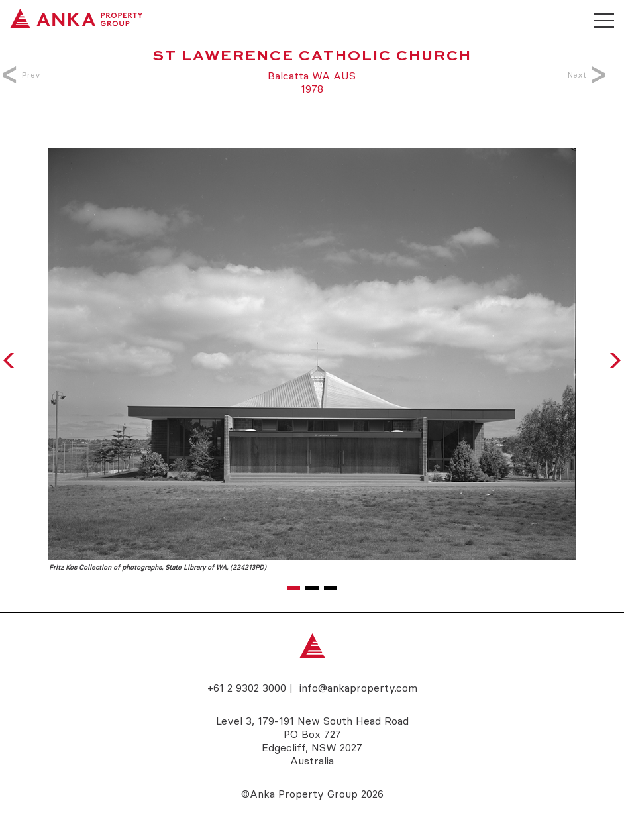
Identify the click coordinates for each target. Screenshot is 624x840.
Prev (24, 75)
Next (584, 75)
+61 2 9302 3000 (247, 688)
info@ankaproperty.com (358, 688)
